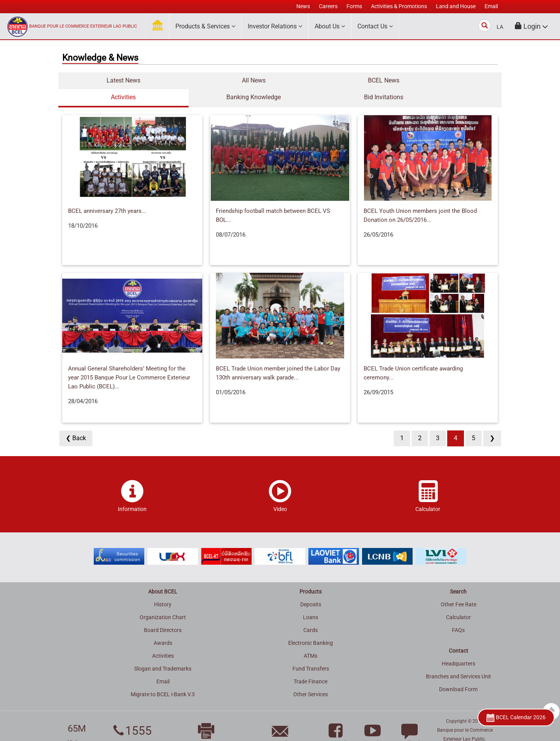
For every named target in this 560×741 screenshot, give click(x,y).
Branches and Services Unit (458, 660)
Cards (311, 613)
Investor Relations (275, 26)
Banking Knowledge (391, 80)
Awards (163, 626)
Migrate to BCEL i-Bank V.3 (163, 678)
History (163, 588)
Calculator (458, 601)
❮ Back (76, 421)
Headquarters (458, 647)
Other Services (311, 678)
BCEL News (243, 80)
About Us (330, 26)
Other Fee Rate (458, 588)
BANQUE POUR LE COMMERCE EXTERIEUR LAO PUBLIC (83, 26)
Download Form (458, 673)
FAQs (458, 613)
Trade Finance (311, 665)
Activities (317, 80)
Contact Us (375, 26)
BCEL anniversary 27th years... (107, 194)
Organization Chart (163, 601)
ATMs (311, 639)
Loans (311, 601)
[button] (532, 26)
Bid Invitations (465, 80)
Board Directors (163, 613)
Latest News (95, 80)
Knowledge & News (100, 58)
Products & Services (205, 26)
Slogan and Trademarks (163, 652)
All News (169, 80)
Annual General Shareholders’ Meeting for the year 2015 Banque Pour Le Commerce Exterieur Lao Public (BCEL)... (129, 361)
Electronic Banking (311, 626)
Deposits (311, 588)
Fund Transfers (311, 652)
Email (163, 665)
